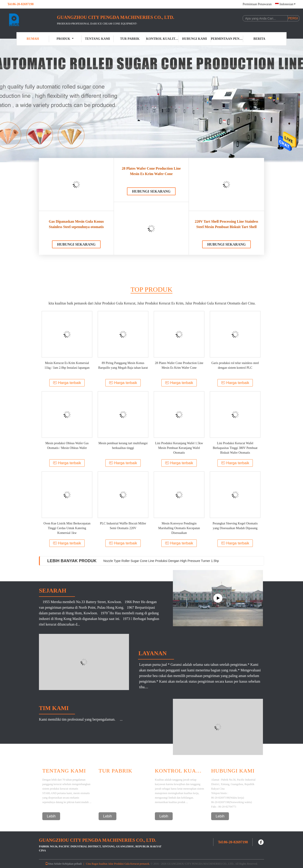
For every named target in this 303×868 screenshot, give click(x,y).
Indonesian (288, 4)
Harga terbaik (67, 383)
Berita (259, 39)
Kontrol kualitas (162, 39)
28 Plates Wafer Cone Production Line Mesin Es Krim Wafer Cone (151, 171)
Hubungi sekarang (76, 244)
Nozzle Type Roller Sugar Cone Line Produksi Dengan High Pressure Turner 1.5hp (161, 561)
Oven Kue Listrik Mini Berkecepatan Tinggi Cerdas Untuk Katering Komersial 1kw (67, 528)
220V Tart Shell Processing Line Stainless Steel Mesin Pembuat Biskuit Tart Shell (226, 224)
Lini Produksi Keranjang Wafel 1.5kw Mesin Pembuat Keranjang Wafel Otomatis (179, 448)
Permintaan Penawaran (257, 4)
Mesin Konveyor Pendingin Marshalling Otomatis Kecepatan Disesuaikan (179, 528)
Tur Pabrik (130, 39)
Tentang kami (97, 39)
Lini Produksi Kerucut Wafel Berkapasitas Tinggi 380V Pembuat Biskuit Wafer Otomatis (235, 448)
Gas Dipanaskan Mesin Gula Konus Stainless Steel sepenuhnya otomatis (76, 224)
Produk (65, 39)
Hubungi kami (194, 39)
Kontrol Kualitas (180, 771)
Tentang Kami (64, 771)
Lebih (51, 816)
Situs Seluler (53, 864)
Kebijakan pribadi (72, 864)
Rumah (33, 39)
